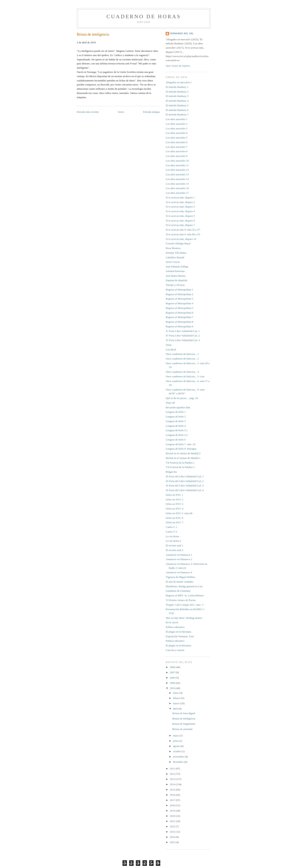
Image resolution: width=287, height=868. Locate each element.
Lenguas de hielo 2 (176, 416)
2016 (173, 795)
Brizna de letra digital (184, 713)
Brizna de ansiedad (182, 729)
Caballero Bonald (175, 257)
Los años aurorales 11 (177, 165)
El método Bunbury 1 (177, 87)
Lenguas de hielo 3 (176, 421)
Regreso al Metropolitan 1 (179, 290)
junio (176, 741)
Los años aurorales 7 (177, 147)
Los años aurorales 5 (177, 138)
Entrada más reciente (88, 112)
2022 (173, 826)
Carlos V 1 (171, 527)
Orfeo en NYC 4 (174, 509)
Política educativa (175, 627)
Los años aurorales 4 (177, 133)
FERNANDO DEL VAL (182, 34)
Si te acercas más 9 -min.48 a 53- (183, 234)
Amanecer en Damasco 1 (179, 555)
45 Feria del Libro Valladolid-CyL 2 (185, 481)
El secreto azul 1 (174, 545)
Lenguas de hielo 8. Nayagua (181, 449)
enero (176, 693)
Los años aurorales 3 (177, 128)
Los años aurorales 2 (177, 124)
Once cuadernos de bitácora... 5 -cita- (185, 376)
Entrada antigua (151, 112)
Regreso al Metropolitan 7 (179, 317)
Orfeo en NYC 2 (174, 499)
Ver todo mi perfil (178, 66)
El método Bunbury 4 (177, 101)
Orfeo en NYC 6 (174, 518)
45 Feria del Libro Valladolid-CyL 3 (185, 486)
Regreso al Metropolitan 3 (179, 299)
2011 (173, 769)
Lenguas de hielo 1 (176, 412)
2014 (173, 784)
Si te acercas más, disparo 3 (180, 207)
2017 (173, 800)
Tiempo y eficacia (175, 285)
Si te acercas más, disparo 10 (181, 239)
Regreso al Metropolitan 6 (179, 313)
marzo (177, 703)
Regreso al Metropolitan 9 (179, 326)
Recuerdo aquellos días (178, 407)
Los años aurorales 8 (177, 151)
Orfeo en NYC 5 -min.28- (179, 513)
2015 (173, 790)
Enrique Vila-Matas (176, 253)
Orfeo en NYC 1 (174, 495)
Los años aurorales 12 (177, 170)
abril (176, 709)
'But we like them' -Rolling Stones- (184, 618)
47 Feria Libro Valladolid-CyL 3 (183, 340)
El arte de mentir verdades (179, 582)
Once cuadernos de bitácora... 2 (182, 359)
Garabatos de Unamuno (178, 591)
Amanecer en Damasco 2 (179, 559)
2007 (173, 672)
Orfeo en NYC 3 (174, 504)
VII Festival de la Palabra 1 (180, 463)
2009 (173, 683)
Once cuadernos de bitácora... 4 (182, 372)
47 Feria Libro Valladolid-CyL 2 (183, 336)
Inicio (121, 112)
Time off (170, 403)
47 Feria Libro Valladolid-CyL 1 (183, 331)
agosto (177, 746)
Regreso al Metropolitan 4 (179, 303)
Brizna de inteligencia (93, 34)
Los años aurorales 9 (177, 156)
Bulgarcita (171, 472)
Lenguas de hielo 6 (176, 440)
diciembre (179, 762)
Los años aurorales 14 (177, 179)
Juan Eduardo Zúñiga (177, 266)
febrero (177, 698)
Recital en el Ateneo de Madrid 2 (183, 453)
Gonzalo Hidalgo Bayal (178, 243)
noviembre (179, 757)
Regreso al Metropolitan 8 (179, 322)
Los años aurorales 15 (177, 184)
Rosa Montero (173, 248)
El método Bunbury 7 (177, 114)
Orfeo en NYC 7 (174, 522)
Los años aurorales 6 (177, 142)
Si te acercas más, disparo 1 (180, 197)
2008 (173, 678)
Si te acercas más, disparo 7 (180, 225)
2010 (173, 688)
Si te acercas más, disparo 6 (180, 221)
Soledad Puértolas (175, 271)
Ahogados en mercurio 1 (179, 82)
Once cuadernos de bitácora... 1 (182, 354)
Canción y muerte (175, 650)
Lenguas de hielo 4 (176, 426)
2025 (173, 842)
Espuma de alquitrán (177, 280)
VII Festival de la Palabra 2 (180, 467)
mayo (176, 736)
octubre (177, 751)
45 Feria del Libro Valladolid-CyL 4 (185, 490)
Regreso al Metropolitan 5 (179, 308)
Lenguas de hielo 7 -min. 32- (181, 444)
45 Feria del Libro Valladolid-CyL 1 (185, 476)
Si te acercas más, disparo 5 (180, 216)
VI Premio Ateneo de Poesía (181, 600)
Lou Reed (171, 349)
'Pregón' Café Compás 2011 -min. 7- (185, 605)
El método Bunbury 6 (177, 110)
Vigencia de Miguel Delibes (180, 577)
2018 (173, 805)
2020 (173, 816)
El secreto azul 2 (174, 550)
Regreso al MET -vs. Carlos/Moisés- (185, 595)
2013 (173, 779)
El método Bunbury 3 (177, 96)
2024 (173, 837)
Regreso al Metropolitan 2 (179, 294)
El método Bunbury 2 (177, 92)
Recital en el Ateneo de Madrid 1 (183, 458)
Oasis (169, 345)
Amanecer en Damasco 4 (179, 572)
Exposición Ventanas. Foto (180, 636)
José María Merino (176, 276)
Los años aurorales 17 (177, 193)
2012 (173, 774)
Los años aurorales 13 (177, 174)
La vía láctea (172, 536)
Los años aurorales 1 (177, 119)
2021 (173, 821)
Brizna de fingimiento (184, 724)
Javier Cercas (173, 262)
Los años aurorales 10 (177, 161)
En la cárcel (172, 622)
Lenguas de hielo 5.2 (177, 435)
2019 (173, 811)
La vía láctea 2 (173, 541)
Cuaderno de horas (144, 16)
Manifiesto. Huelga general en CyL (184, 586)
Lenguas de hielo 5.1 (177, 430)
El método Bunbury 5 (177, 105)
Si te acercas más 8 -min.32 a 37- (183, 230)
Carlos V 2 (171, 532)
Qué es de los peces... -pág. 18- (182, 398)
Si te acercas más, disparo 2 (180, 202)
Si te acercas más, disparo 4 (180, 211)
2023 (173, 832)
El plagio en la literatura (178, 632)
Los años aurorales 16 (177, 188)
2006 (173, 667)
